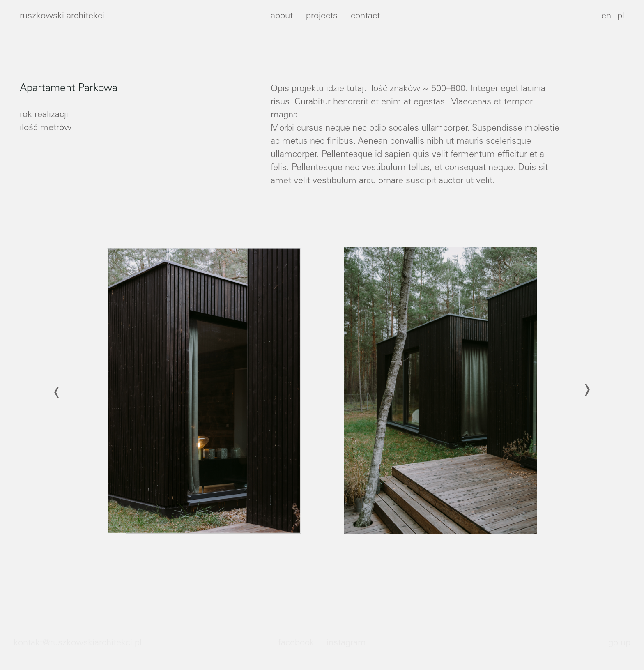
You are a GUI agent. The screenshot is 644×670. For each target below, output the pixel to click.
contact (365, 16)
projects (322, 16)
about (282, 16)
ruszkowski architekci (62, 16)
